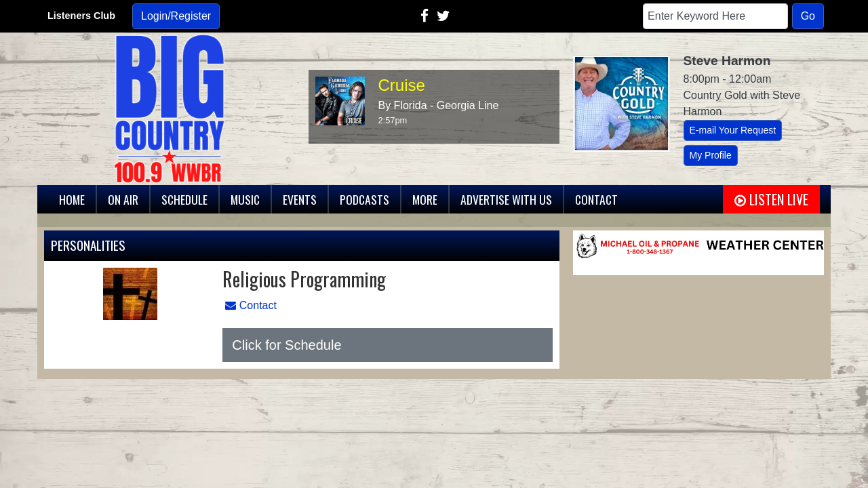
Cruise (402, 85)
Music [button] (245, 199)
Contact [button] (596, 199)
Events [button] (300, 199)
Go (808, 16)
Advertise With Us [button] (506, 199)
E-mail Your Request (733, 130)
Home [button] (72, 199)
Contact (251, 305)
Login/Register (176, 16)
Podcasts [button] (364, 199)
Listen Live (771, 199)
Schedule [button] (184, 199)
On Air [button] (123, 199)
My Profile (711, 155)
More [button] (425, 199)
